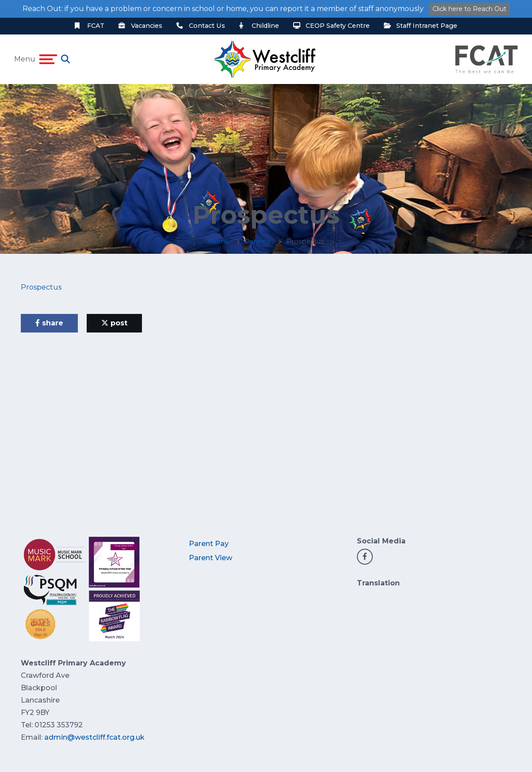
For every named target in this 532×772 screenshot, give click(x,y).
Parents (258, 241)
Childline (259, 26)
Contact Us (201, 26)
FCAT (90, 26)
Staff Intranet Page (421, 26)
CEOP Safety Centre (331, 26)
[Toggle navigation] (48, 59)
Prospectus (41, 287)
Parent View (211, 558)
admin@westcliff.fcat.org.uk (94, 737)
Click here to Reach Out (469, 9)
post (114, 323)
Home (219, 241)
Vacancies (140, 26)
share (49, 323)
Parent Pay (209, 544)
